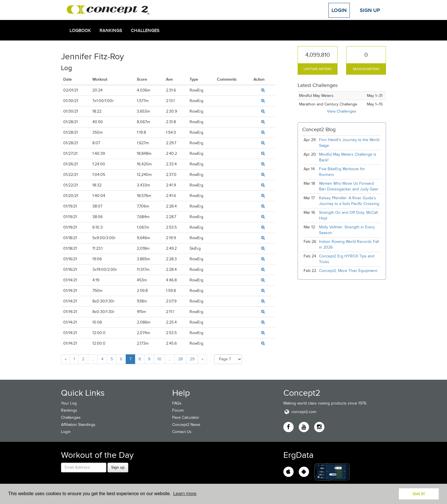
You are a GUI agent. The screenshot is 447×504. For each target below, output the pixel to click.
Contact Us (182, 432)
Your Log (69, 403)
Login (339, 10)
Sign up (118, 467)
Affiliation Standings (78, 425)
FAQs (177, 403)
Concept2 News (186, 425)
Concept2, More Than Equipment (348, 271)
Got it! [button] (419, 494)
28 (180, 359)
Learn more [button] (185, 494)
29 (192, 359)
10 (159, 359)
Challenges (145, 31)
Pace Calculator (186, 417)
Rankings (111, 31)
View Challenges (342, 111)
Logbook (80, 31)
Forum (178, 410)
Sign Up (370, 10)
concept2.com (300, 412)
